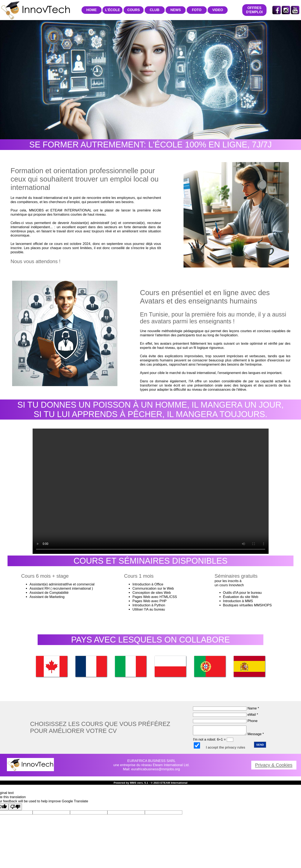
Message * (228, 734)
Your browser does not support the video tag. (151, 491)
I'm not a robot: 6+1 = (213, 739)
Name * (226, 708)
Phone (225, 721)
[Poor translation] (15, 807)
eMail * (225, 715)
